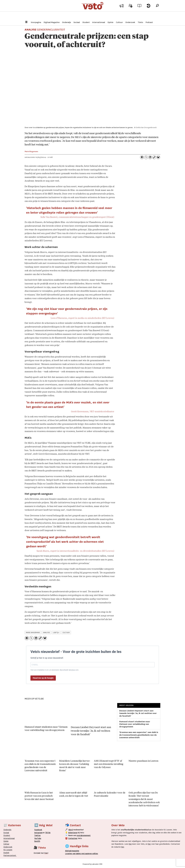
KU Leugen (8, 850)
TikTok (48, 833)
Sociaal (77, 22)
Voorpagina (36, 22)
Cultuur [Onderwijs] (6, 844)
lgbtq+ (56, 633)
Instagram (38, 833)
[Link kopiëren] (154, 157)
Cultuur (119, 22)
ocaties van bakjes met (75, 854)
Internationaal (99, 22)
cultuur (66, 633)
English (6, 853)
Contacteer (73, 838)
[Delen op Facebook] (142, 157)
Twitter (37, 835)
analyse (46, 633)
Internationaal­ (9, 838)
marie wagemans (33, 633)
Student (86, 22)
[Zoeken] (157, 10)
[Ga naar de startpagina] (93, 10)
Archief (139, 10)
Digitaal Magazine (52, 22)
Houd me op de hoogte (43, 678)
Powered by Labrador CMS (93, 864)
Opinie (110, 22)
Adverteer (121, 10)
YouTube (38, 838)
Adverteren (73, 833)
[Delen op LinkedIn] (150, 157)
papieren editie (91, 854)
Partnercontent (10, 855)
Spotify (37, 841)
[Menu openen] (26, 22)
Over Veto (148, 10)
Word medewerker (130, 11)
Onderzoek (130, 22)
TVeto (140, 22)
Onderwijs (67, 22)
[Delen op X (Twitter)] (146, 157)
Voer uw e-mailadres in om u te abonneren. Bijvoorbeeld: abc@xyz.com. (55, 670)
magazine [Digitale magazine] (73, 851)
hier (130, 844)
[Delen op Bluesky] (158, 157)
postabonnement (84, 835)
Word (71, 830)
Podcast (149, 22)
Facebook (38, 830)
